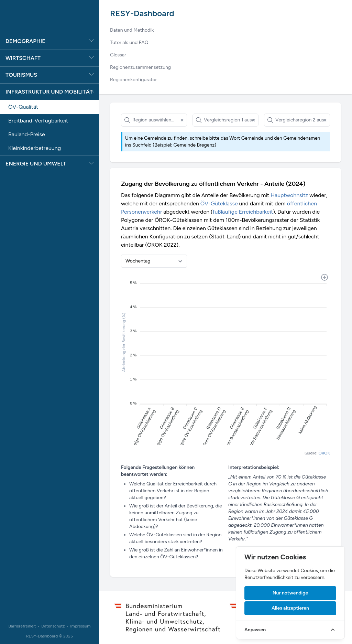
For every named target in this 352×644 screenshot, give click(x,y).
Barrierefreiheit (22, 626)
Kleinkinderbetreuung (35, 148)
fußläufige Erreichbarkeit (243, 212)
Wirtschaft (23, 58)
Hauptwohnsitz (289, 195)
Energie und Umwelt (36, 164)
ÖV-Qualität (23, 107)
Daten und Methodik (132, 30)
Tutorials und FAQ (129, 42)
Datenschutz (53, 626)
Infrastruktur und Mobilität (49, 92)
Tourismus (21, 75)
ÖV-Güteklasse (219, 203)
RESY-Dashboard (142, 13)
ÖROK (324, 453)
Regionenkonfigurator (133, 80)
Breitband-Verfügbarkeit (38, 121)
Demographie (25, 41)
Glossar (118, 55)
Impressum (80, 626)
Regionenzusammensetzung (140, 67)
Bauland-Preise (27, 134)
